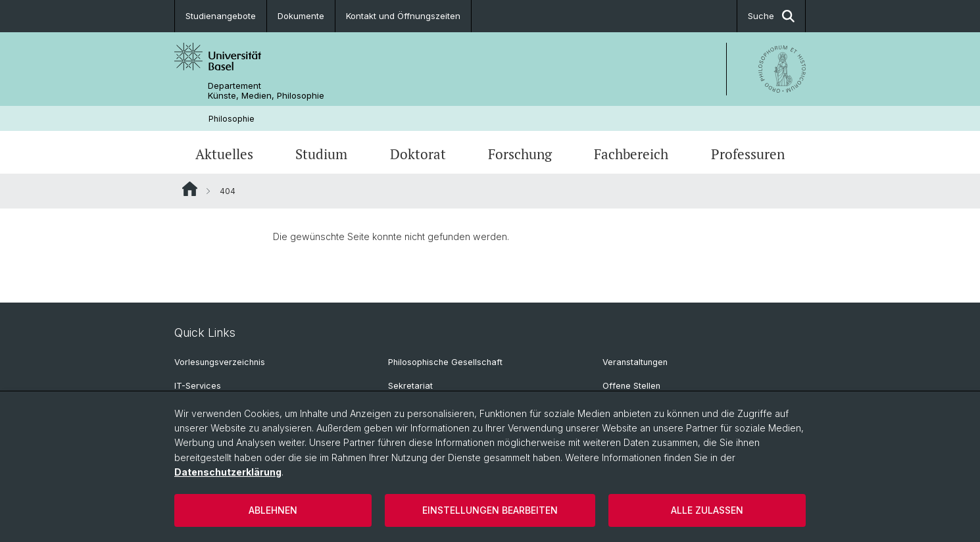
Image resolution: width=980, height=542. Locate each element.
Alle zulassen (707, 510)
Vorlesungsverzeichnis (220, 362)
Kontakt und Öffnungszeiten (403, 16)
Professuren (748, 154)
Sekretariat (410, 386)
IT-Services (198, 386)
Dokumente (301, 16)
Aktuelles (224, 154)
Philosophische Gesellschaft (445, 362)
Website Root (190, 189)
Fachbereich (631, 154)
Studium (321, 154)
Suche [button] (771, 16)
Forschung (520, 154)
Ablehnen (273, 510)
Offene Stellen (631, 386)
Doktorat (418, 154)
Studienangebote (221, 16)
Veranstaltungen (635, 362)
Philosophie (232, 119)
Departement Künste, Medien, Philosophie (266, 91)
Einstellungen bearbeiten (490, 510)
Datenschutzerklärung (228, 472)
